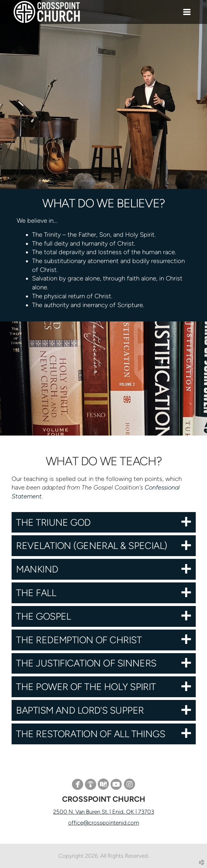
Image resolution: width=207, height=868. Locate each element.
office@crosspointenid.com (104, 823)
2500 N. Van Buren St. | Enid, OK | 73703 (104, 812)
